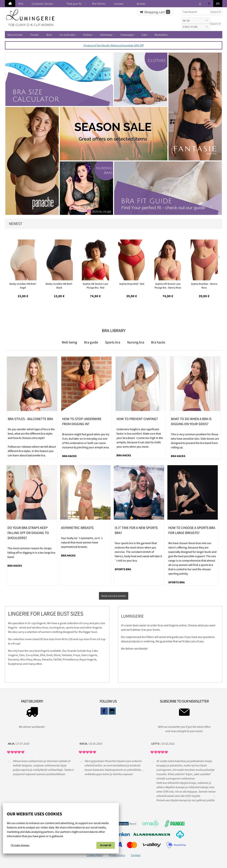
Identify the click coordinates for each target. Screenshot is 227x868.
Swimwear (106, 35)
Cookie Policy (95, 854)
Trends (34, 35)
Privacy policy (117, 854)
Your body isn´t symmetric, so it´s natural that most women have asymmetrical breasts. (82, 542)
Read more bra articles (114, 595)
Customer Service (42, 4)
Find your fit (74, 4)
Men (21, 3)
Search (215, 24)
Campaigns (127, 35)
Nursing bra (136, 342)
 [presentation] (219, 256)
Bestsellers (161, 35)
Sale (144, 35)
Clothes (88, 35)
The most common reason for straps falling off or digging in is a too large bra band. (31, 552)
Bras (49, 35)
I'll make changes (20, 846)
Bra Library (99, 3)
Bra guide (91, 342)
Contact (119, 4)
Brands (141, 4)
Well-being (69, 342)
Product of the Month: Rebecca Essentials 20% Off (113, 45)
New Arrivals (15, 35)
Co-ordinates (67, 35)
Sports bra (113, 342)
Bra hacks (158, 342)
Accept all (106, 846)
